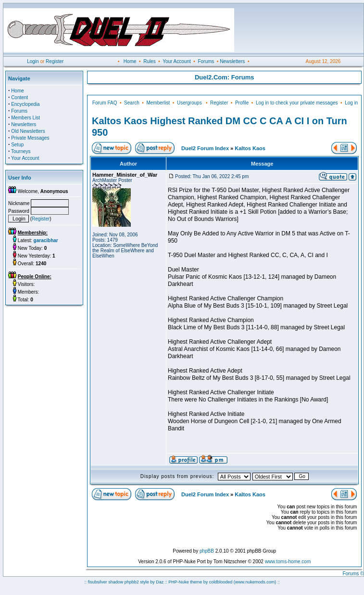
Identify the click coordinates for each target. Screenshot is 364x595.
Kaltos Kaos (250, 148)
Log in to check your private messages (297, 103)
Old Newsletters (28, 131)
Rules (150, 61)
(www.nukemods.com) (255, 582)
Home (130, 61)
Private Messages (30, 138)
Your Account (177, 61)
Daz (160, 582)
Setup (17, 145)
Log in (351, 103)
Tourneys (21, 151)
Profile (242, 103)
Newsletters (232, 61)
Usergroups (189, 103)
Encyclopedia (25, 104)
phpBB (207, 551)
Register (55, 61)
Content (19, 97)
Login (33, 61)
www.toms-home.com (288, 562)
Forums (206, 61)
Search (132, 103)
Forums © (353, 574)
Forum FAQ (105, 103)
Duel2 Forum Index (205, 148)
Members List (25, 118)
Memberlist (158, 103)
